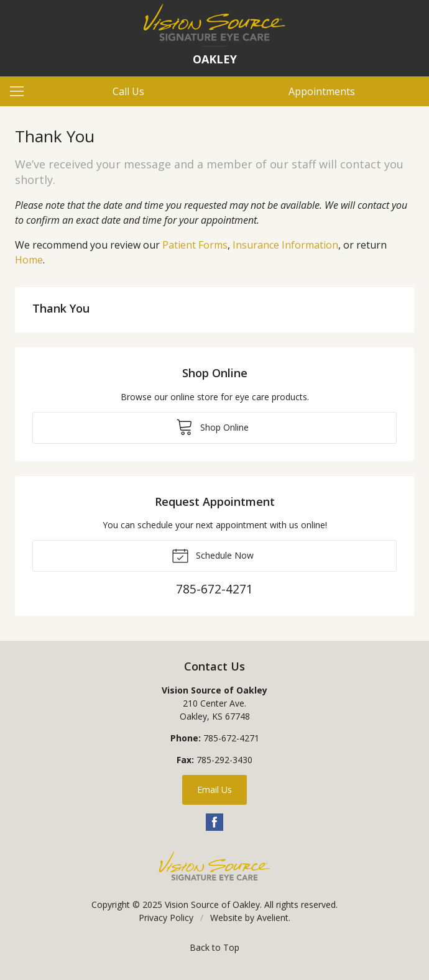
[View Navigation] (21, 91)
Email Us (214, 790)
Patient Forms (195, 245)
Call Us (128, 91)
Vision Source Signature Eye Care (214, 866)
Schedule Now (213, 555)
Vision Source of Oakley (212, 904)
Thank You (61, 308)
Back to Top (214, 947)
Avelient (273, 918)
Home (29, 260)
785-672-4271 (231, 738)
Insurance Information (285, 245)
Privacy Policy (166, 918)
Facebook (214, 822)
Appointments (322, 91)
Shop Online (212, 426)
